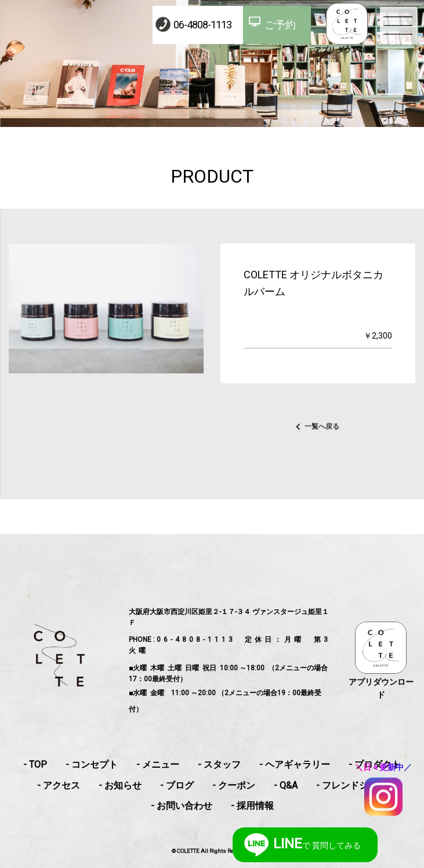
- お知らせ (120, 785)
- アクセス (59, 785)
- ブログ (177, 785)
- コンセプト (92, 765)
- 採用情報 (252, 806)
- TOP (35, 765)
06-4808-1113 (202, 25)
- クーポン (234, 785)
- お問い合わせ (182, 806)
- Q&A (286, 785)
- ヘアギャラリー (295, 765)
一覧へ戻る (322, 433)
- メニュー (158, 765)
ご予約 (280, 25)
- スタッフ (219, 765)
